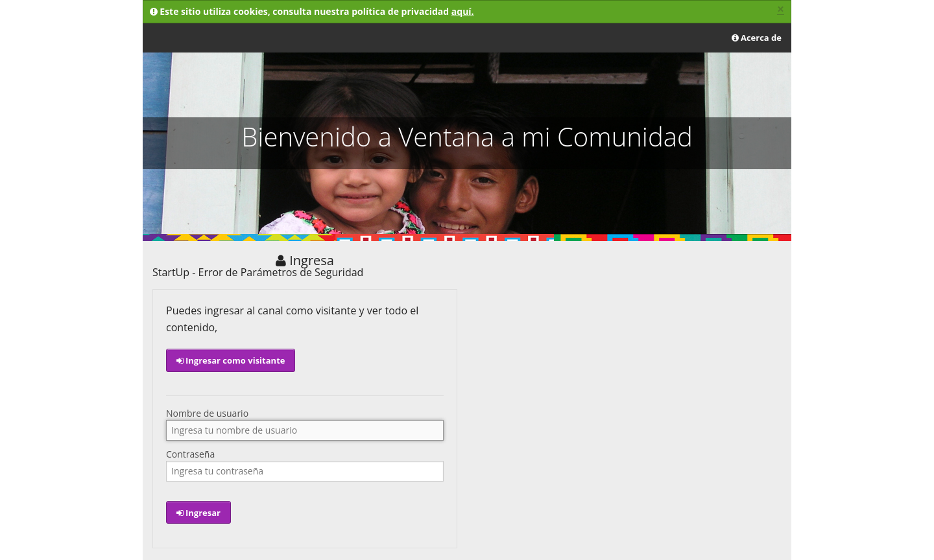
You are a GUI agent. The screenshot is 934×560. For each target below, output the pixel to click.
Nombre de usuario (207, 414)
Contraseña (190, 454)
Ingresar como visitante (231, 360)
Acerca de (757, 38)
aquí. (463, 11)
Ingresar (198, 513)
